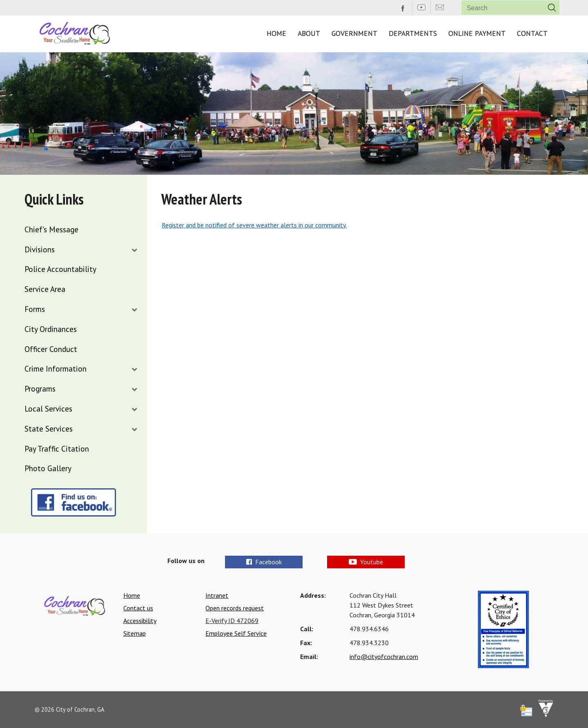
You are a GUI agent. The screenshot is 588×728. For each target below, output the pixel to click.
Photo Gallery (48, 468)
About (309, 33)
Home (276, 33)
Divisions (40, 249)
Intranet (217, 595)
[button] (552, 8)
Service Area (45, 289)
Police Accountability (60, 269)
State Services (49, 429)
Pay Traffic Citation (57, 449)
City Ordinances (51, 329)
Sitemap (135, 633)
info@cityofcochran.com (384, 657)
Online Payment (477, 33)
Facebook (264, 562)
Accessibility (140, 621)
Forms (35, 309)
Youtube (366, 562)
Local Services (48, 409)
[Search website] (500, 8)
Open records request (235, 608)
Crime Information (56, 368)
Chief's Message (51, 229)
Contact (532, 33)
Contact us (138, 608)
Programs (40, 388)
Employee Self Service (236, 633)
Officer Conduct (51, 349)
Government (354, 33)
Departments (413, 33)
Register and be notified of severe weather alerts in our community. (254, 225)
